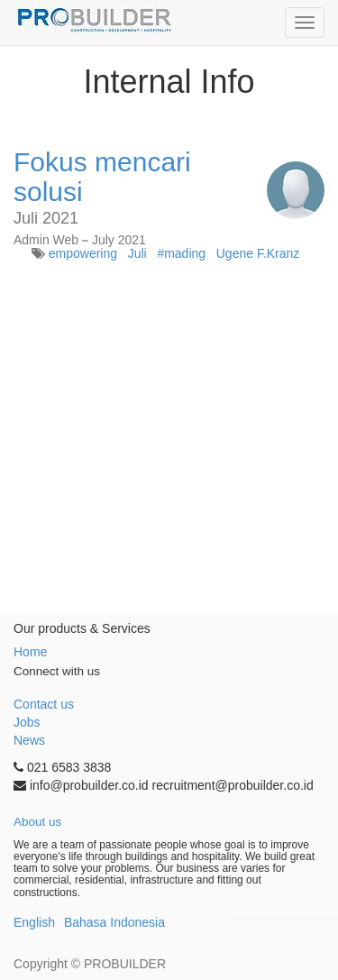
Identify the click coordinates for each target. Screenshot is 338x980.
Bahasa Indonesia (114, 922)
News (29, 740)
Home (30, 652)
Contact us (44, 704)
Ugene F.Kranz (258, 253)
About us (37, 822)
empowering (83, 253)
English (34, 922)
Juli (137, 253)
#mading (181, 253)
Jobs (27, 722)
